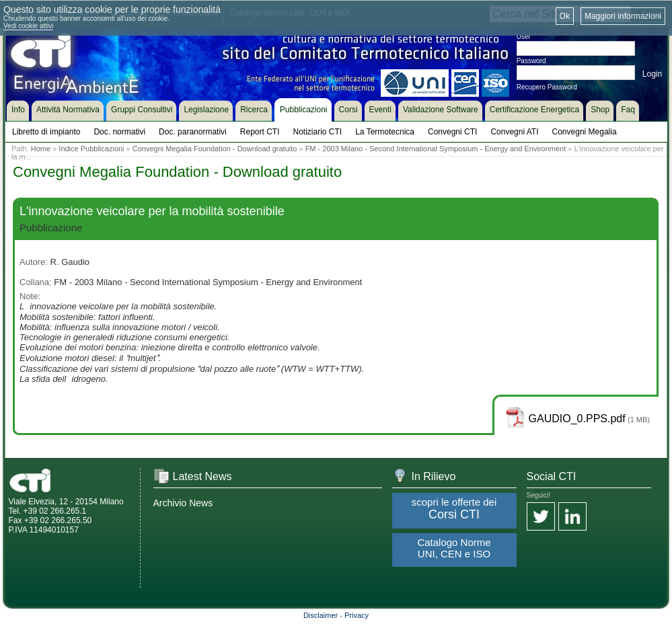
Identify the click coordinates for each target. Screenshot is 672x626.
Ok (565, 16)
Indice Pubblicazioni (91, 149)
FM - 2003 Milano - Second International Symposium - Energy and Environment (436, 149)
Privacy (357, 615)
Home (41, 149)
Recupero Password (547, 87)
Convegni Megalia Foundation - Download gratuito (215, 149)
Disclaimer (321, 615)
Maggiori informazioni (623, 16)
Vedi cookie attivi (29, 26)
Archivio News (183, 503)
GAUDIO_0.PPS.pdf (577, 419)
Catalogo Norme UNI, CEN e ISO (454, 548)
